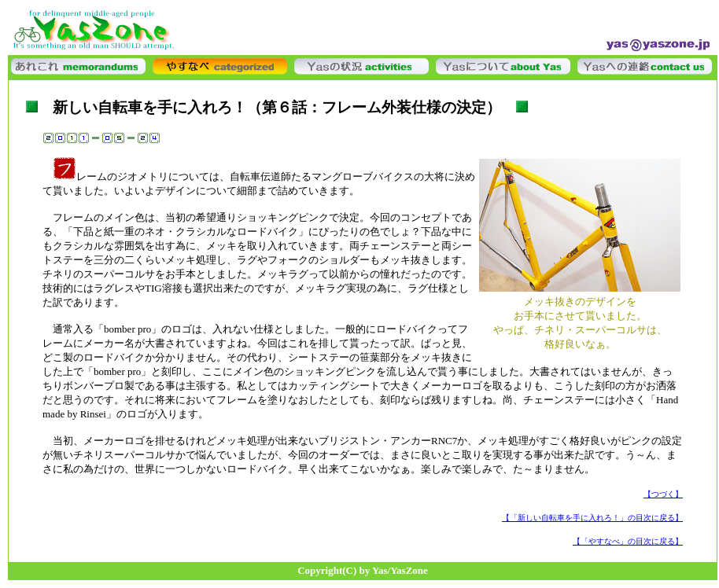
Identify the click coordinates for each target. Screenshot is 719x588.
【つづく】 (663, 494)
